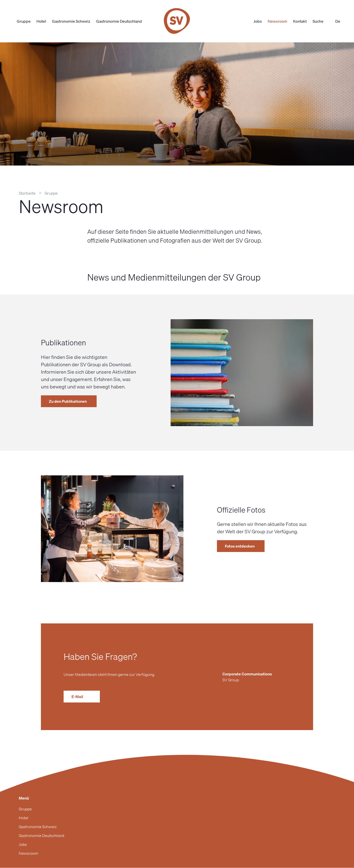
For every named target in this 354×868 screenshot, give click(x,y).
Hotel (41, 21)
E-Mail (82, 697)
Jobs (258, 21)
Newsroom (277, 21)
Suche (321, 21)
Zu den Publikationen (68, 401)
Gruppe (24, 21)
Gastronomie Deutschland (119, 21)
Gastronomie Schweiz (71, 21)
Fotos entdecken (240, 546)
